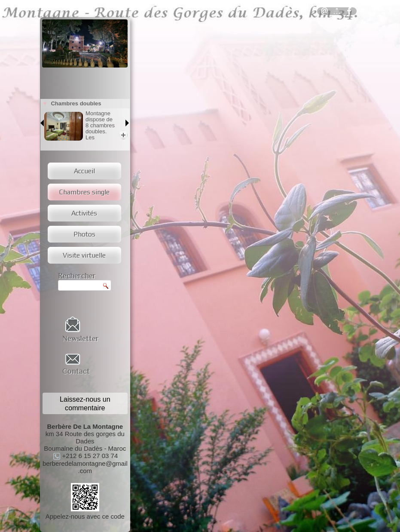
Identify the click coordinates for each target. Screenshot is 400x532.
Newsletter (81, 338)
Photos (84, 234)
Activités (84, 213)
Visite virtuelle (84, 255)
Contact (76, 371)
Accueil (84, 171)
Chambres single (84, 192)
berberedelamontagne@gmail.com (85, 467)
